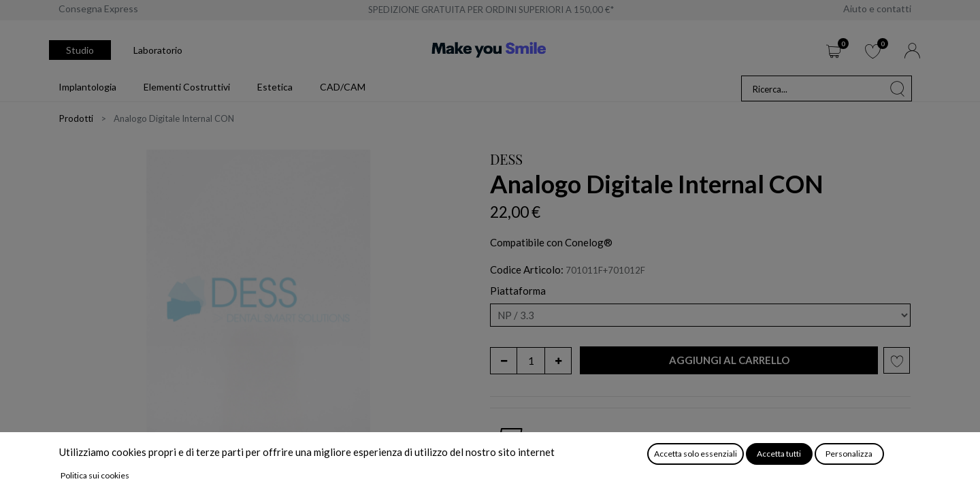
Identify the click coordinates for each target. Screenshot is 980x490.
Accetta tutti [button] (779, 454)
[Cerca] (898, 88)
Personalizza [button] (849, 454)
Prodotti (76, 118)
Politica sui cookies (95, 475)
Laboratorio (158, 50)
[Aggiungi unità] (558, 361)
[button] (729, 360)
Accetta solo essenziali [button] (696, 454)
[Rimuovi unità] (504, 361)
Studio (80, 50)
